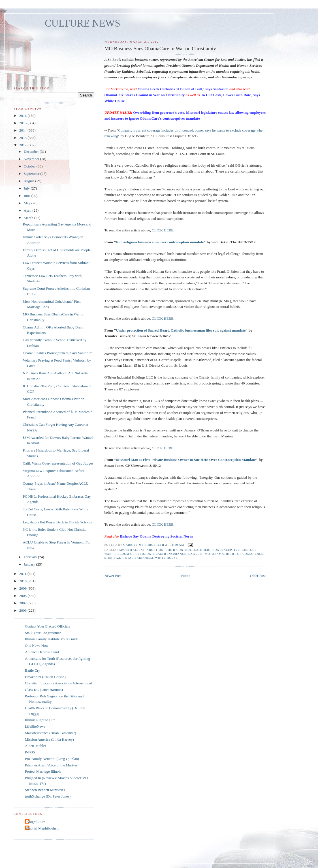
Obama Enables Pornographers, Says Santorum (57, 353)
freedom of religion (132, 554)
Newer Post (113, 576)
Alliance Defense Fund (42, 652)
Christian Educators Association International (58, 683)
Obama (218, 554)
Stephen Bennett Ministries (45, 790)
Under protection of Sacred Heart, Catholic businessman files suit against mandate (181, 330)
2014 (23, 130)
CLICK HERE (163, 230)
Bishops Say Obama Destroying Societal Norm (156, 536)
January (30, 564)
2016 (23, 116)
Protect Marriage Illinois (43, 771)
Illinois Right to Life (40, 720)
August (30, 181)
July (27, 188)
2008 (23, 596)
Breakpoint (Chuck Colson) (45, 677)
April (28, 210)
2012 (23, 145)
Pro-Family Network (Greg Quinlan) (52, 759)
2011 (23, 574)
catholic (202, 550)
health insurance (170, 554)
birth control (179, 550)
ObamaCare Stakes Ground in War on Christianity (144, 95)
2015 (23, 123)
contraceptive (226, 550)
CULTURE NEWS (83, 23)
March (29, 218)
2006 (23, 610)
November (32, 159)
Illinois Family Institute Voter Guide (52, 639)
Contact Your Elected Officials (47, 626)
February (31, 557)
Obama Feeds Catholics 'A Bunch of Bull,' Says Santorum (183, 89)
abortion (155, 550)
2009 (23, 588)
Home (186, 576)
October (30, 166)
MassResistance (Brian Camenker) (51, 733)
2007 (23, 603)
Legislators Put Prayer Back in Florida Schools (57, 522)
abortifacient (132, 550)
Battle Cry (33, 670)
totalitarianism (138, 558)
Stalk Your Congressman (43, 633)
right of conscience (245, 554)
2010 (23, 581)
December (32, 152)
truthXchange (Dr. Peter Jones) (48, 796)
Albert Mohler (36, 746)
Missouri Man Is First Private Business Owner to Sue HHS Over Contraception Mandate (186, 460)
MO (207, 554)
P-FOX (30, 752)
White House (167, 558)
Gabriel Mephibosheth (43, 828)
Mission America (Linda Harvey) (49, 739)
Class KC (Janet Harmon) (44, 690)
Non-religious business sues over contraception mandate (160, 242)
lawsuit (196, 554)
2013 (23, 138)
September (32, 174)
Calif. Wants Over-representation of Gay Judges (58, 463)
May (28, 203)
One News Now (37, 645)
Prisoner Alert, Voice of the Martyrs (51, 765)
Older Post (258, 576)
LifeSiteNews (35, 726)
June (28, 196)
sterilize (113, 558)
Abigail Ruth (36, 822)
